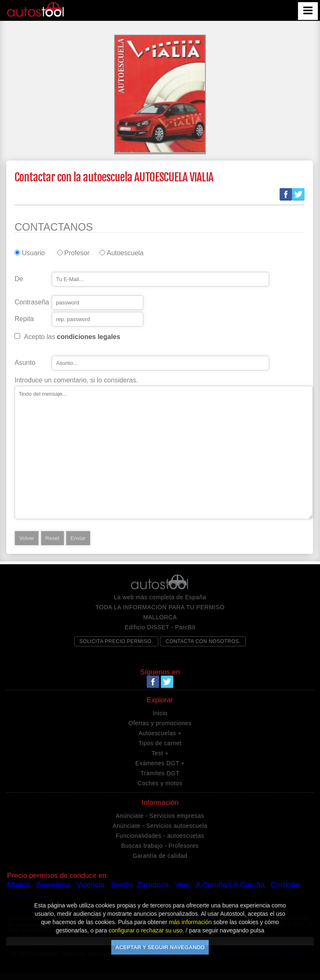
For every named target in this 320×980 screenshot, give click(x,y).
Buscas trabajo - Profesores (160, 846)
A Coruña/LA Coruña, (231, 885)
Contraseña (32, 302)
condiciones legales (89, 337)
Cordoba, (286, 885)
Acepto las (72, 337)
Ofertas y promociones (160, 723)
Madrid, (20, 885)
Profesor (77, 253)
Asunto (25, 363)
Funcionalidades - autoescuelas (160, 836)
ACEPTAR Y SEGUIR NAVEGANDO (160, 947)
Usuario (33, 253)
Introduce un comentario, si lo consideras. (76, 380)
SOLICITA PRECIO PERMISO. (116, 641)
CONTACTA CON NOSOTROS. (203, 641)
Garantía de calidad (160, 856)
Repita (24, 319)
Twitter (298, 194)
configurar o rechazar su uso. (146, 930)
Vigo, (184, 885)
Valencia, (91, 885)
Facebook (286, 194)
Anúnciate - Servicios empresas (160, 816)
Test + (160, 753)
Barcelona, (54, 885)
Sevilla (122, 885)
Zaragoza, (154, 885)
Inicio (160, 713)
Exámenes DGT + (160, 763)
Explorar (160, 700)
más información (190, 922)
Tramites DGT (160, 773)
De (19, 279)
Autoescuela (123, 253)
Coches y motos (160, 783)
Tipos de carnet (160, 743)
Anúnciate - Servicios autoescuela (160, 826)
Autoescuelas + (160, 733)
